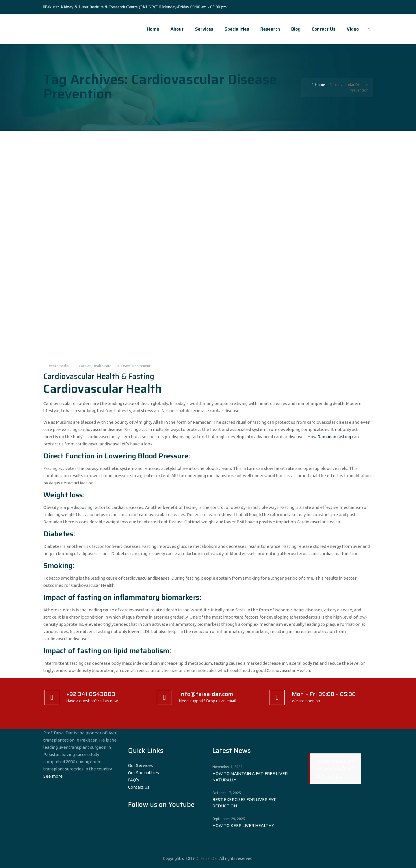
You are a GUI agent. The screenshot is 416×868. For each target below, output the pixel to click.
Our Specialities (143, 773)
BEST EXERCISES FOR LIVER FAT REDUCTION (244, 803)
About (174, 29)
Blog (293, 29)
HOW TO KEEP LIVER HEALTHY (243, 825)
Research (268, 29)
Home (150, 29)
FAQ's (133, 780)
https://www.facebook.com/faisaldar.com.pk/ (335, 768)
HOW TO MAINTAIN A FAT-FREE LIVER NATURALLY (250, 777)
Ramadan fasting (334, 437)
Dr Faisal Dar (207, 858)
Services (201, 29)
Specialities (234, 29)
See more (53, 776)
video (350, 29)
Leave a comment (136, 366)
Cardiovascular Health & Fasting (99, 376)
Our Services (140, 765)
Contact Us (321, 29)
